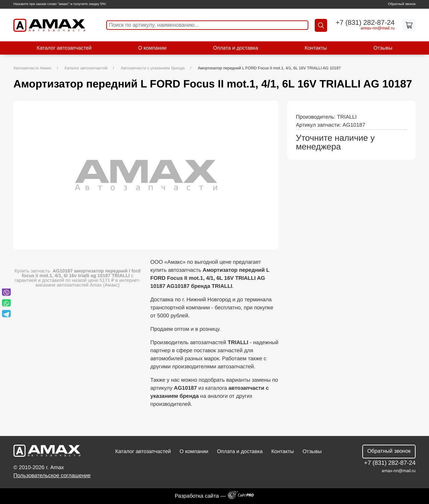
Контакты (316, 48)
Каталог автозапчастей (64, 48)
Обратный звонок (402, 4)
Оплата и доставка (236, 48)
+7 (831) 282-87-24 (365, 23)
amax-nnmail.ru (378, 28)
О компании (152, 48)
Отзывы (383, 48)
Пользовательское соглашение (52, 476)
